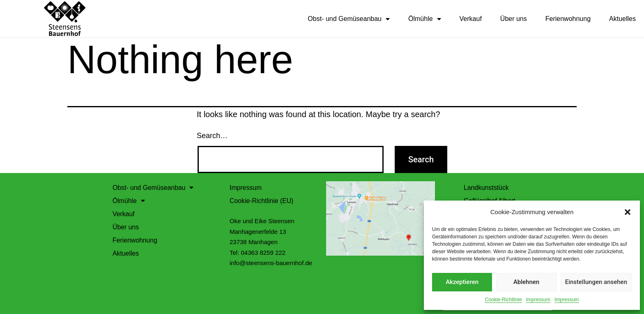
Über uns (514, 19)
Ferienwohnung (568, 19)
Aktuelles (622, 19)
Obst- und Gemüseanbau (349, 19)
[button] (628, 212)
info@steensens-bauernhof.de (271, 262)
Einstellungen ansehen (596, 282)
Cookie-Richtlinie (504, 300)
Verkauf (471, 19)
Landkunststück (486, 187)
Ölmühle (425, 19)
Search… (212, 135)
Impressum (538, 300)
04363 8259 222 (263, 252)
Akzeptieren (462, 282)
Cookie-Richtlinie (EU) (262, 200)
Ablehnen (526, 282)
